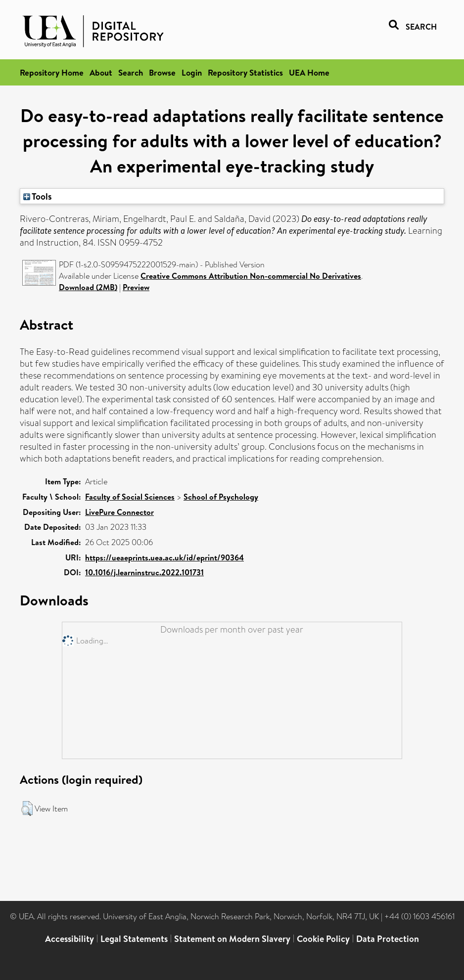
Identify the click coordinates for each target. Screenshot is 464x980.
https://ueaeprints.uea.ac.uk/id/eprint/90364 (164, 557)
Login (192, 72)
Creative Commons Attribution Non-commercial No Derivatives (251, 276)
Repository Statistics (245, 72)
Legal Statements (134, 939)
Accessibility (70, 939)
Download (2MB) (88, 287)
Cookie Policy (323, 939)
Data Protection (388, 939)
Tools (38, 196)
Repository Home (52, 72)
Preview (136, 287)
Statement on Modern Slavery (232, 939)
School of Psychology (221, 497)
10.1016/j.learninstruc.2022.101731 (144, 572)
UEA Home (309, 72)
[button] (27, 809)
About (101, 72)
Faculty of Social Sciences (130, 497)
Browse (162, 72)
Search (131, 72)
